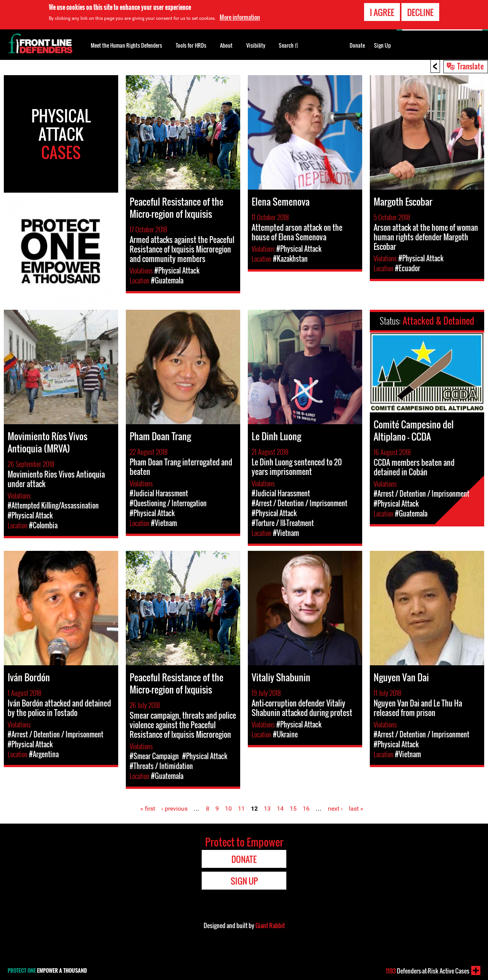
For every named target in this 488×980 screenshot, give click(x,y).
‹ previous (174, 809)
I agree (382, 12)
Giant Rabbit (270, 925)
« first (148, 809)
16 (306, 809)
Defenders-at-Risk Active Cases (428, 971)
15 (293, 809)
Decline (420, 12)
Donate (357, 45)
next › (335, 809)
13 (267, 809)
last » (356, 809)
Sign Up (382, 45)
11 (241, 809)
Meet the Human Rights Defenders (126, 45)
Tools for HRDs (191, 45)
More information (240, 17)
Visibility (256, 45)
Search (288, 45)
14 (280, 809)
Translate (470, 66)
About (226, 45)
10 (228, 809)
